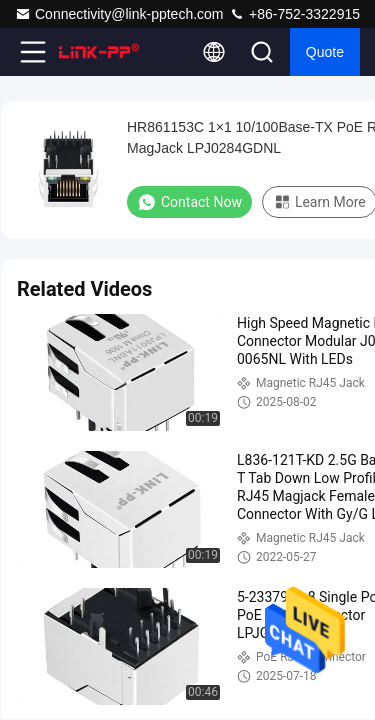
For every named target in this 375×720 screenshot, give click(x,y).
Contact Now (189, 202)
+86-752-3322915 (294, 14)
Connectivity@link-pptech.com (119, 14)
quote (325, 52)
